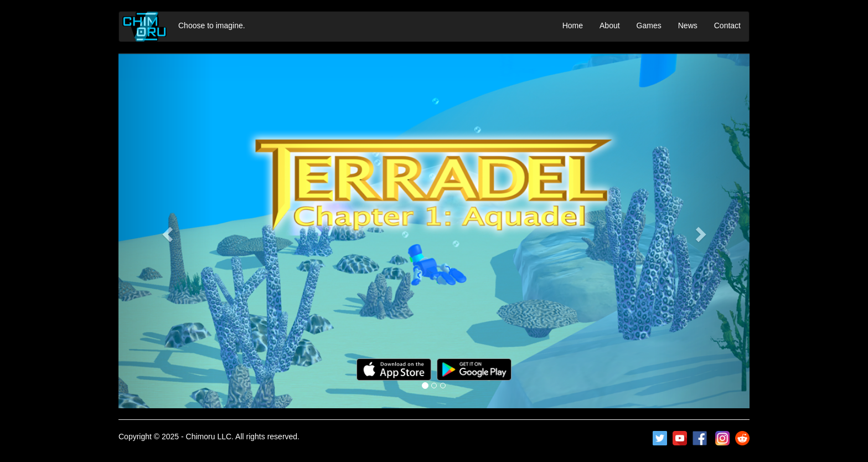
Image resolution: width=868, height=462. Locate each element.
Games (649, 25)
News (688, 25)
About (610, 25)
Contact (727, 25)
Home (573, 25)
